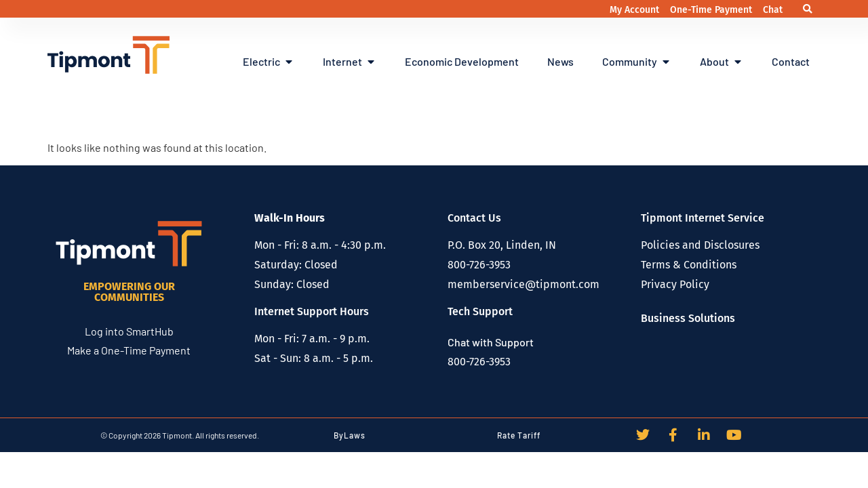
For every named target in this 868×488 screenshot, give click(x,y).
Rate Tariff (519, 435)
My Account (636, 10)
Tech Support (480, 311)
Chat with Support (491, 342)
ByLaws (350, 435)
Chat (773, 10)
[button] (808, 9)
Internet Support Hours (312, 311)
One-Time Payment (712, 10)
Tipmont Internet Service (703, 218)
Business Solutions (688, 318)
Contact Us (474, 218)
